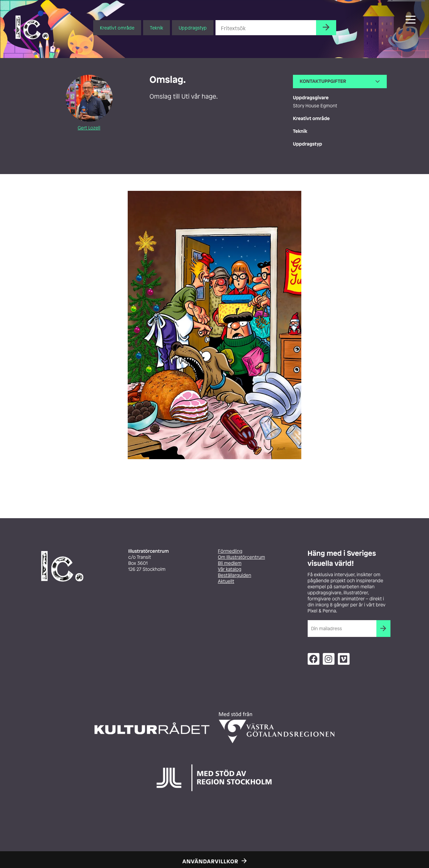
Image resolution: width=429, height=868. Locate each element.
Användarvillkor (210, 861)
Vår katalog (230, 569)
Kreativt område (117, 28)
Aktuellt (226, 581)
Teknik (157, 28)
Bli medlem (230, 563)
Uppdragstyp (193, 28)
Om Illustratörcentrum (241, 557)
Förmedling (230, 551)
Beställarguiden (234, 575)
